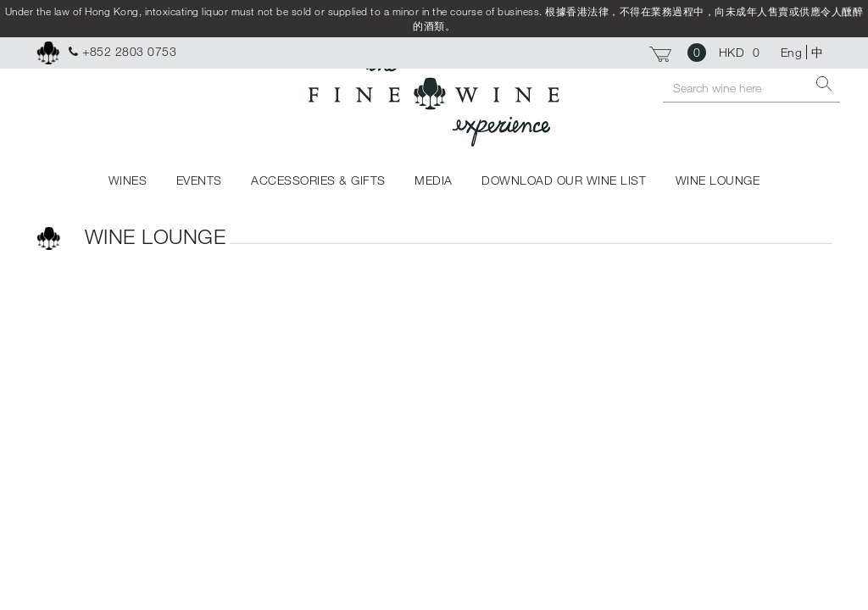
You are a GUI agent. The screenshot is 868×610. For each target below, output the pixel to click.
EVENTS (199, 180)
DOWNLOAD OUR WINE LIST (564, 180)
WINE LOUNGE (718, 180)
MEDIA (434, 180)
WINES (128, 180)
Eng (792, 52)
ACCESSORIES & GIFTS (318, 180)
